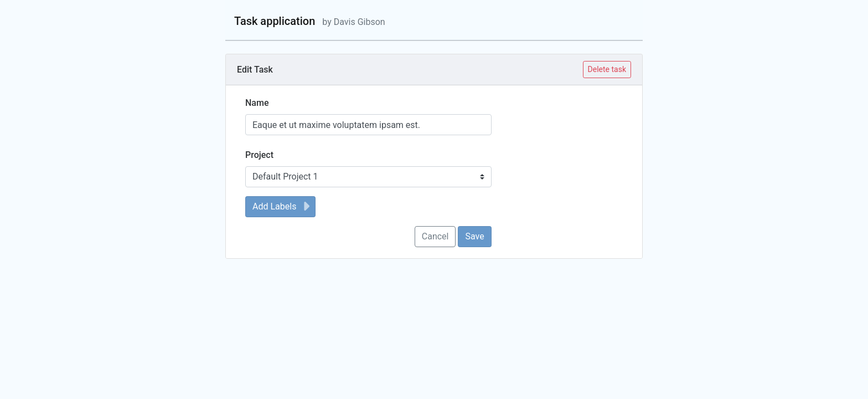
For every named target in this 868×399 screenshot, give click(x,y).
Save (474, 236)
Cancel (435, 236)
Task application (310, 21)
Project (259, 155)
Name (257, 103)
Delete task (607, 69)
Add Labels (283, 206)
